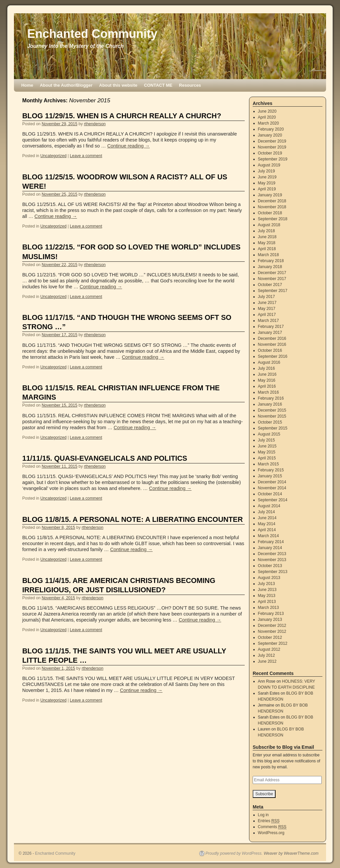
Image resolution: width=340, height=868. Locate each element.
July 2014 (266, 512)
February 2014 (271, 542)
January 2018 (270, 267)
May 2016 (267, 380)
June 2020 (267, 111)
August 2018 (269, 225)
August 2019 (269, 165)
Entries (269, 821)
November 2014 (272, 488)
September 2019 (273, 159)
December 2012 (272, 626)
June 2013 (267, 590)
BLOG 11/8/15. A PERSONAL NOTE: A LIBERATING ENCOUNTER (132, 519)
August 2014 (269, 506)
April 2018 (267, 249)
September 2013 (273, 572)
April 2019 (267, 189)
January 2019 (270, 195)
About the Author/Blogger (66, 85)
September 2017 (273, 291)
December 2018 (272, 201)
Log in (263, 815)
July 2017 (266, 297)
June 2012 (267, 661)
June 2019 (267, 177)
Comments (272, 827)
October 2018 (270, 213)
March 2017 (268, 321)
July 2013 (266, 584)
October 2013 (270, 566)
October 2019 (270, 153)
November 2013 (272, 560)
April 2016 (267, 386)
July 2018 (266, 231)
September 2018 (273, 219)
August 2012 (269, 649)
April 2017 (267, 315)
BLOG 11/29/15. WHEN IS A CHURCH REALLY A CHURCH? (122, 116)
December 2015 (272, 410)
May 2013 (267, 596)
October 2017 (270, 285)
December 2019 (272, 141)
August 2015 (269, 434)
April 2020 (267, 117)
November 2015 (272, 416)
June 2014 (267, 518)
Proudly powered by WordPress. (234, 853)
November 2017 (272, 279)
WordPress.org (271, 833)
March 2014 (268, 536)
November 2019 (272, 147)
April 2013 (267, 602)
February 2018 (271, 261)
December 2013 (272, 554)
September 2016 (273, 356)
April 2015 (267, 458)
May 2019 (267, 183)
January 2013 (270, 620)
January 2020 (270, 135)
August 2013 (269, 578)
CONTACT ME (158, 85)
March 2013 (268, 608)
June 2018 (267, 237)
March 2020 (268, 123)
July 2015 (266, 440)
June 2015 (267, 446)
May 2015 (267, 452)
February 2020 (271, 129)
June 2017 (267, 303)
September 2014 (273, 500)
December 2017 (272, 273)
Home (27, 85)
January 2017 (270, 333)
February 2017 (271, 327)
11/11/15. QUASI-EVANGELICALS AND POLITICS (105, 458)
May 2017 (267, 309)
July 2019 (266, 171)
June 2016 (267, 374)
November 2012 (272, 631)
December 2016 (272, 338)
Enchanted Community (92, 34)
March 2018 (268, 255)
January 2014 (270, 548)
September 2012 (273, 643)
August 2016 (269, 362)
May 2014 (267, 524)
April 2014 (267, 530)
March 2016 (268, 392)
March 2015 (268, 464)
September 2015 (273, 428)
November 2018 (272, 207)
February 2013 (271, 614)
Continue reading (128, 146)
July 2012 (266, 655)
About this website (118, 85)
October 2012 (270, 637)
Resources (190, 85)
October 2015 (270, 422)
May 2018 (267, 243)
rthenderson (95, 124)
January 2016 (270, 404)
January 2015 (270, 476)
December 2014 (272, 482)
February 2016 (271, 398)
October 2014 (270, 494)
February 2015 (271, 470)
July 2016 (266, 368)
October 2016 (270, 350)
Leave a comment (86, 156)
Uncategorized (53, 156)
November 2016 (272, 344)
